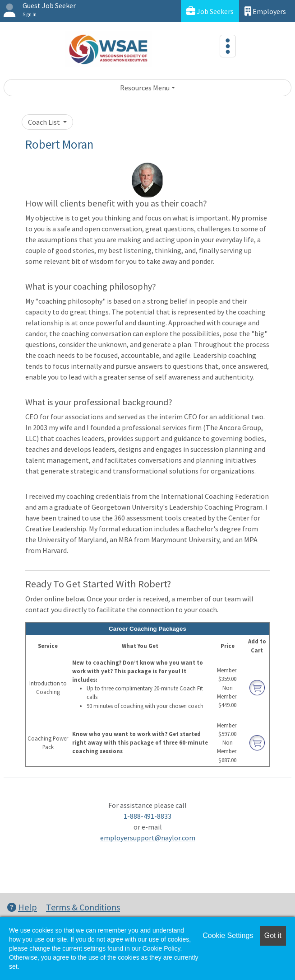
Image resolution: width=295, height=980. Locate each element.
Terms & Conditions (83, 907)
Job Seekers (210, 11)
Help (22, 907)
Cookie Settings (228, 935)
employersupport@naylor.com (148, 838)
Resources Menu (145, 88)
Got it (273, 935)
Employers (265, 11)
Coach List (45, 122)
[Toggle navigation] (228, 46)
